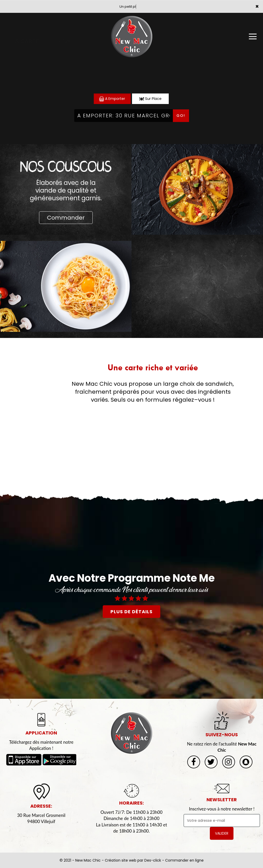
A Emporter (112, 99)
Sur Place (150, 99)
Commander (66, 218)
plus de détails (131, 612)
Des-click (153, 860)
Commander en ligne (184, 860)
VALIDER (222, 833)
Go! (181, 116)
